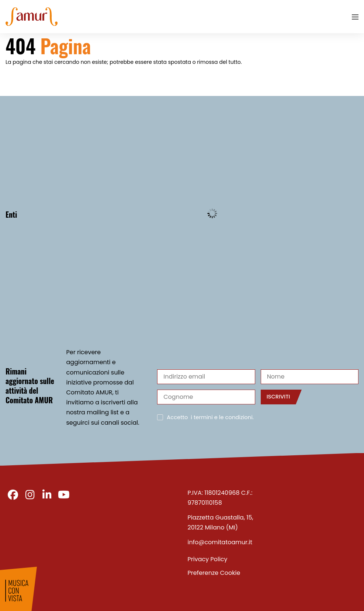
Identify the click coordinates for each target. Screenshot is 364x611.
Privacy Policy (208, 559)
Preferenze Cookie (214, 573)
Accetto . (210, 417)
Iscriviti (278, 397)
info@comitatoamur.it (220, 542)
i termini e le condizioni (222, 417)
